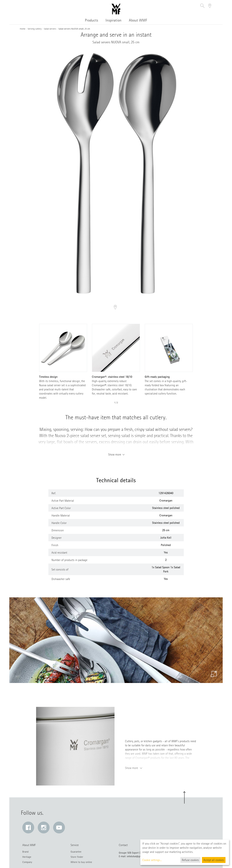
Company (27, 862)
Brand (25, 852)
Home (23, 29)
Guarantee (76, 852)
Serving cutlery (35, 29)
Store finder (77, 857)
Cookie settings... (152, 860)
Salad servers (50, 29)
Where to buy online (81, 862)
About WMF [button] (138, 20)
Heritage (27, 857)
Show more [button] (116, 454)
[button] (202, 6)
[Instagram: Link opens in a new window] (44, 827)
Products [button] (92, 20)
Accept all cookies (214, 860)
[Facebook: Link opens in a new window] (28, 827)
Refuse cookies (190, 860)
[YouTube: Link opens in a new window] (59, 827)
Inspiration (113, 20)
